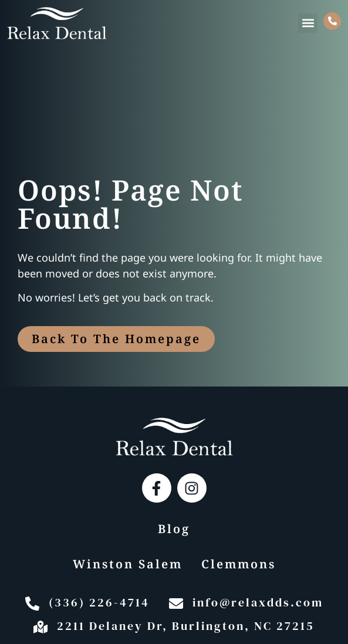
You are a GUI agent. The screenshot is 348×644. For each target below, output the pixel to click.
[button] (308, 23)
